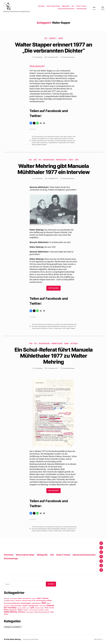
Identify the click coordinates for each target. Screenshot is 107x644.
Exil (61, 324)
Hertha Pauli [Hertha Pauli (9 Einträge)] (43, 606)
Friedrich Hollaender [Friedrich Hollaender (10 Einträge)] (16, 606)
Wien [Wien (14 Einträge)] (52, 612)
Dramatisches (61, 160)
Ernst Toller (50, 139)
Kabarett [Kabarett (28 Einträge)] (50, 605)
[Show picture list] (37, 66)
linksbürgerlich (43, 326)
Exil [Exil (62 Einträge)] (44, 603)
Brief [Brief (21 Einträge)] (39, 598)
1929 (35, 160)
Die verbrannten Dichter (52, 137)
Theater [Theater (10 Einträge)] (26, 610)
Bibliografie (66, 6)
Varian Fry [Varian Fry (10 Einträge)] (42, 610)
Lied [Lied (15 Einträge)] (24, 608)
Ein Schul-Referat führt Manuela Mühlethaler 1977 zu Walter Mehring (54, 356)
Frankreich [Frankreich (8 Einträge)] (7, 606)
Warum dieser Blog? (53, 6)
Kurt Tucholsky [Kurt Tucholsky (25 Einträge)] (10, 608)
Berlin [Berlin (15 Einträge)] (20, 598)
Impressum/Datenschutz (66, 9)
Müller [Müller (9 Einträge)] (42, 608)
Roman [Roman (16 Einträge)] (20, 610)
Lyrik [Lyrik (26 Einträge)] (32, 608)
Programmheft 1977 (64, 143)
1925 (30, 160)
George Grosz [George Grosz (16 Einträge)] (33, 606)
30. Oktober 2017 (53, 368)
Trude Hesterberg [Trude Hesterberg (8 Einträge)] (33, 610)
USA (64, 328)
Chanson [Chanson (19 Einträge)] (45, 598)
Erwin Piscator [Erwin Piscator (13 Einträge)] (36, 603)
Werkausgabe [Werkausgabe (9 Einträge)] (30, 612)
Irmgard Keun (58, 139)
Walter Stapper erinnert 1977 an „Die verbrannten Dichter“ (53, 48)
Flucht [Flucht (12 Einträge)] (48, 603)
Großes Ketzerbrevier (70, 324)
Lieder (60, 38)
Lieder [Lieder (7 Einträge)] (28, 608)
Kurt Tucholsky (49, 141)
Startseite (41, 6)
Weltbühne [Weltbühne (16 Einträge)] (22, 612)
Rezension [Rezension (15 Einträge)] (13, 610)
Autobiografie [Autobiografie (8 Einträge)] (14, 599)
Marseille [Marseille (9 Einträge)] (37, 608)
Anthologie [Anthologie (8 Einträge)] (7, 599)
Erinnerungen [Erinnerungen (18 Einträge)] (26, 603)
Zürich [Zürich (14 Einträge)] (6, 614)
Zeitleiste (74, 343)
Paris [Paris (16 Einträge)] (47, 608)
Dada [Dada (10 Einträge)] (34, 601)
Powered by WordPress (31, 639)
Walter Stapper (42, 145)
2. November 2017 (53, 57)
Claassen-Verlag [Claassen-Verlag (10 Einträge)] (26, 601)
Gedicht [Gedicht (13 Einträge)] (25, 606)
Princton (51, 328)
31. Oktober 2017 (53, 178)
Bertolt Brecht (40, 137)
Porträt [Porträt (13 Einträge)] (52, 608)
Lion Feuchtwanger (60, 141)
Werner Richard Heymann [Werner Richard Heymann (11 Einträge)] (42, 612)
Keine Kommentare (69, 57)
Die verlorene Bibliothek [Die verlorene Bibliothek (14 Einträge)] (12, 603)
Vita (73, 6)
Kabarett (53, 38)
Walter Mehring (15, 639)
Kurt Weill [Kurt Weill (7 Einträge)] (19, 608)
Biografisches (49, 160)
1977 (46, 38)
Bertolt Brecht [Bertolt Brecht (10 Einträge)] (27, 598)
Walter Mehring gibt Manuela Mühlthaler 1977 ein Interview (53, 169)
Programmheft (53, 143)
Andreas (40, 57)
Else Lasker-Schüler (66, 137)
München (64, 326)
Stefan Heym (58, 328)
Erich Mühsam (41, 139)
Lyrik (76, 160)
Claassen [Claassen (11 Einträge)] (18, 601)
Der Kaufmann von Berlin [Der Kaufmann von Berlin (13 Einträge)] (44, 601)
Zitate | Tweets (81, 6)
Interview (35, 326)
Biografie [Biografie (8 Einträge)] (34, 599)
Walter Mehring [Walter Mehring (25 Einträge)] (10, 612)
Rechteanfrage (81, 9)
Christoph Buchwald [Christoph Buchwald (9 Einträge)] (9, 601)
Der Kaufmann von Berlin (52, 324)
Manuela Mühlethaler (54, 326)
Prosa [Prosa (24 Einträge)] (6, 610)
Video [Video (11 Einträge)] (47, 610)
